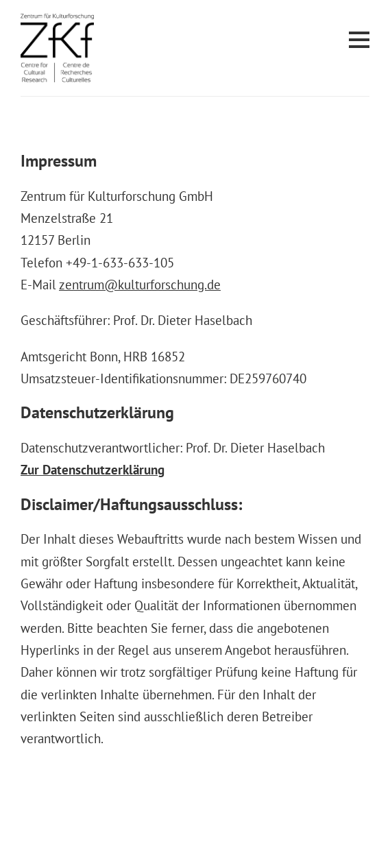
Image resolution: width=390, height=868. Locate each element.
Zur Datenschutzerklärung (93, 470)
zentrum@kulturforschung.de (140, 285)
